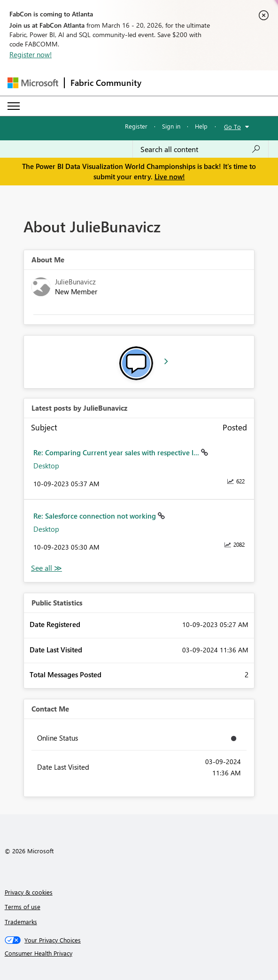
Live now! (170, 176)
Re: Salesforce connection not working (96, 516)
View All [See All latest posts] (46, 568)
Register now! (31, 54)
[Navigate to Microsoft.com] (33, 83)
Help (201, 126)
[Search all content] (201, 149)
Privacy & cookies (29, 892)
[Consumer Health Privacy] (139, 953)
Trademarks (21, 922)
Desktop (46, 466)
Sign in (171, 126)
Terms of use (23, 907)
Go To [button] (232, 126)
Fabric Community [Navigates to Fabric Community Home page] (106, 83)
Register (136, 126)
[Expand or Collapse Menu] (14, 106)
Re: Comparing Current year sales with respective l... (117, 452)
